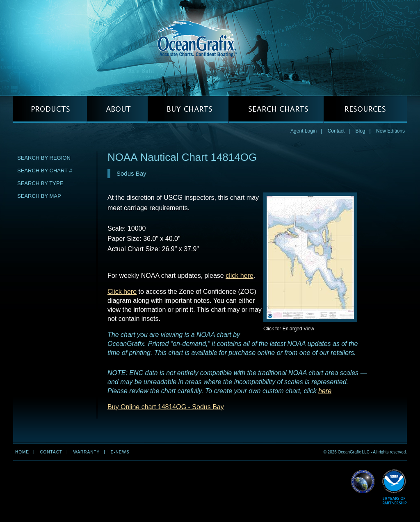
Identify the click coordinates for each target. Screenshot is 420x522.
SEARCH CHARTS (276, 109)
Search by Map (39, 196)
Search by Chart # (45, 171)
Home (22, 452)
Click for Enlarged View (289, 329)
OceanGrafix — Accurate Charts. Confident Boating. (210, 48)
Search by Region (44, 158)
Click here (122, 292)
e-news (120, 452)
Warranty (86, 452)
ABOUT (117, 109)
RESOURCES (365, 109)
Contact (336, 131)
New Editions (390, 131)
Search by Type (40, 183)
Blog (360, 131)
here (325, 391)
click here (240, 276)
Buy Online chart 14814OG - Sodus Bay (166, 407)
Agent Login (304, 131)
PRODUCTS (50, 109)
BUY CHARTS (188, 109)
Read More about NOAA (394, 487)
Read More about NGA (363, 482)
